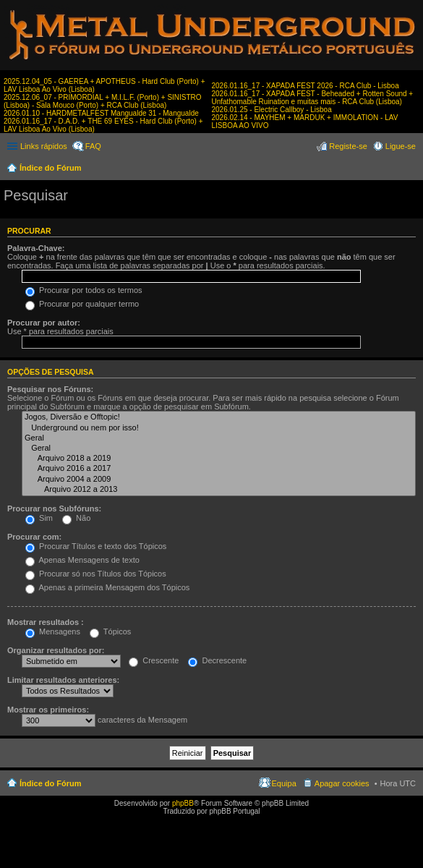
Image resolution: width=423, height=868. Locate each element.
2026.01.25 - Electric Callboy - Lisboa (272, 110)
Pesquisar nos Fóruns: (50, 389)
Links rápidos (44, 146)
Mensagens (53, 631)
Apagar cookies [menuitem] (342, 783)
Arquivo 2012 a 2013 (219, 490)
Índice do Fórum (51, 168)
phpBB (183, 803)
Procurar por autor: (44, 323)
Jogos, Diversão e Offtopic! (219, 417)
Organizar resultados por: (56, 650)
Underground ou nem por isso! (219, 428)
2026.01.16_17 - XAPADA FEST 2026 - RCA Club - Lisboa (305, 86)
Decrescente (217, 660)
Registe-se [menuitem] (348, 146)
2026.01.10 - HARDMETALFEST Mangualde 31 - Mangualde (101, 113)
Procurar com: (34, 537)
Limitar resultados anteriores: (63, 680)
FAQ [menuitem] (93, 146)
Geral (219, 438)
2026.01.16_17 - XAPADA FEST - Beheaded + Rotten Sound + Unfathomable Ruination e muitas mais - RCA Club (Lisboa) (313, 98)
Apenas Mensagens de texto (82, 560)
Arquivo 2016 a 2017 (219, 469)
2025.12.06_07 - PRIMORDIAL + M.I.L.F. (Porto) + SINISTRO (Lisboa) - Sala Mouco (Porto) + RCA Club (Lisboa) (103, 101)
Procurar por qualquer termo (82, 304)
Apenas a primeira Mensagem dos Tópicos (107, 587)
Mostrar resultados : (46, 622)
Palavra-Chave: (36, 248)
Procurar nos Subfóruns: (54, 509)
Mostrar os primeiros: (48, 710)
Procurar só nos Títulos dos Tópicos (96, 574)
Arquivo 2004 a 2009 (219, 480)
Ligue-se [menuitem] (401, 146)
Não (76, 518)
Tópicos (110, 631)
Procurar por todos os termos (84, 290)
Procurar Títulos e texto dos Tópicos (96, 546)
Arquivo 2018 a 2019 (219, 459)
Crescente (154, 660)
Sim (39, 518)
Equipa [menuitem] (284, 783)
